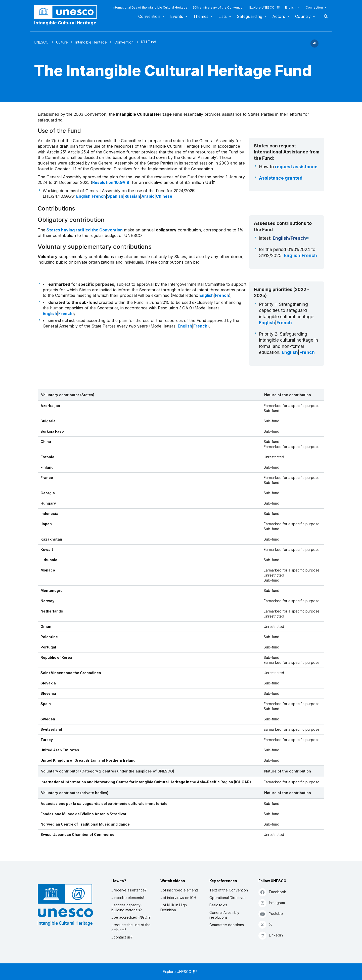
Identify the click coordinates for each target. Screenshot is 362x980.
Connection (314, 7)
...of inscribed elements (179, 890)
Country (303, 16)
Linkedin (271, 935)
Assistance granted (281, 178)
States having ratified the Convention (85, 230)
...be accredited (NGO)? (131, 917)
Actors (279, 16)
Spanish (115, 196)
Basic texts (218, 905)
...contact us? (122, 937)
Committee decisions (227, 925)
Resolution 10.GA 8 (111, 182)
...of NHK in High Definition (174, 907)
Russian (132, 196)
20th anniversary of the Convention (218, 7)
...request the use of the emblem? (131, 927)
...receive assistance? (129, 890)
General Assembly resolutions (224, 915)
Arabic (148, 196)
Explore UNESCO (265, 7)
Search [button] (324, 16)
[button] (314, 46)
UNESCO (41, 42)
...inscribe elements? (128, 898)
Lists (223, 16)
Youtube (271, 914)
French (99, 196)
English (290, 7)
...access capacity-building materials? (127, 907)
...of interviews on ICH (178, 898)
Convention (149, 16)
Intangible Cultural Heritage (65, 23)
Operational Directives (228, 898)
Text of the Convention (229, 890)
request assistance (296, 167)
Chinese (164, 196)
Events (177, 16)
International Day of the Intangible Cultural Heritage (150, 7)
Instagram (272, 903)
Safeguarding (250, 16)
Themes (201, 16)
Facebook (272, 892)
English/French (289, 238)
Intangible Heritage (91, 42)
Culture (62, 42)
